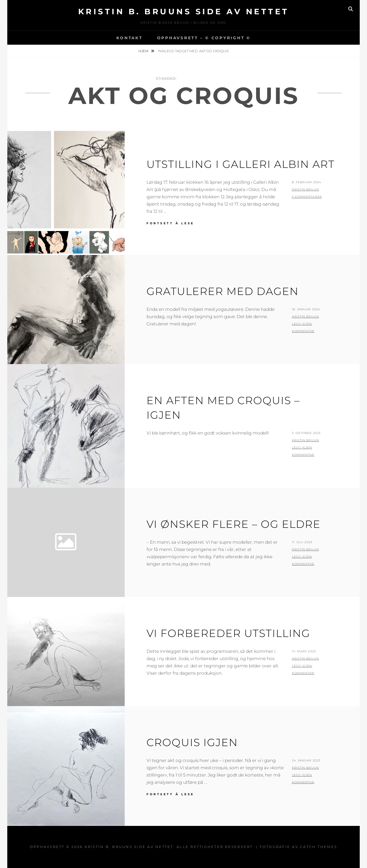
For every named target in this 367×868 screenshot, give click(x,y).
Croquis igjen (192, 742)
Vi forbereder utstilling (228, 633)
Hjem (144, 51)
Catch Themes (319, 847)
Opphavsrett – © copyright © (204, 38)
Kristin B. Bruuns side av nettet (184, 12)
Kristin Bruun (305, 189)
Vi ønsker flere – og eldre (233, 524)
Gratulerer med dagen (223, 291)
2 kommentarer (307, 197)
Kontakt (129, 38)
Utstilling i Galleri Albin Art (241, 164)
